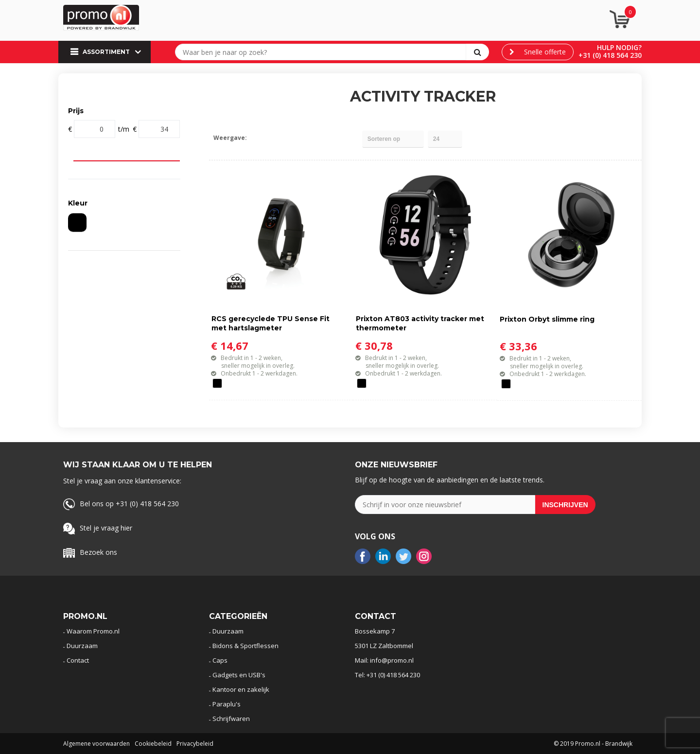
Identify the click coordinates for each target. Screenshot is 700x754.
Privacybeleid (195, 744)
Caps (220, 660)
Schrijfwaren (231, 719)
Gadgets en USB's (239, 675)
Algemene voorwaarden (96, 744)
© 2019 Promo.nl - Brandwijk (593, 744)
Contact (78, 660)
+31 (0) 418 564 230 (610, 55)
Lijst (275, 138)
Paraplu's (227, 704)
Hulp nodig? (619, 47)
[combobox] (323, 52)
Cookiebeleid (153, 744)
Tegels (258, 138)
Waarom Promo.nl (93, 631)
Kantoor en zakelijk (241, 689)
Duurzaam (82, 646)
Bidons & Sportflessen (245, 646)
